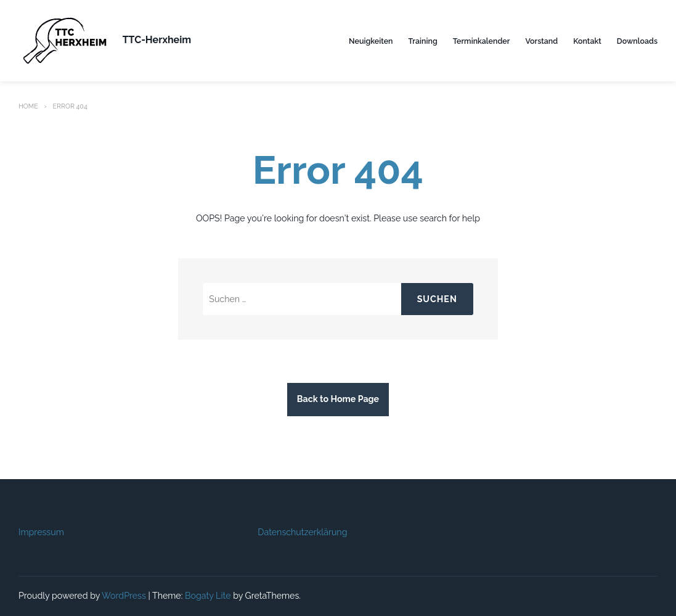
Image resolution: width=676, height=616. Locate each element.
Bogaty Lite (208, 596)
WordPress (124, 596)
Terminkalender (482, 41)
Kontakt (587, 41)
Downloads (637, 41)
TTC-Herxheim (157, 40)
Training (423, 41)
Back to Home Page (338, 399)
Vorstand (541, 41)
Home (28, 106)
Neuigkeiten (371, 41)
